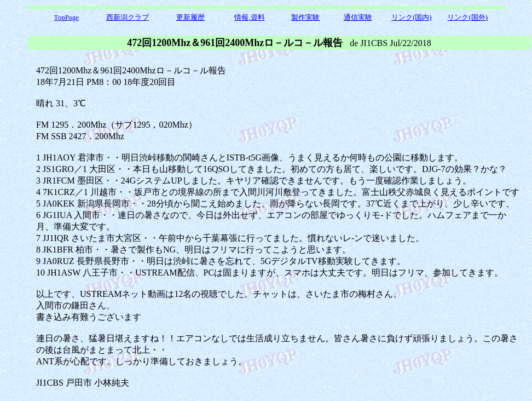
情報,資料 (249, 17)
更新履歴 (190, 17)
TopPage (66, 17)
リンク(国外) (467, 17)
